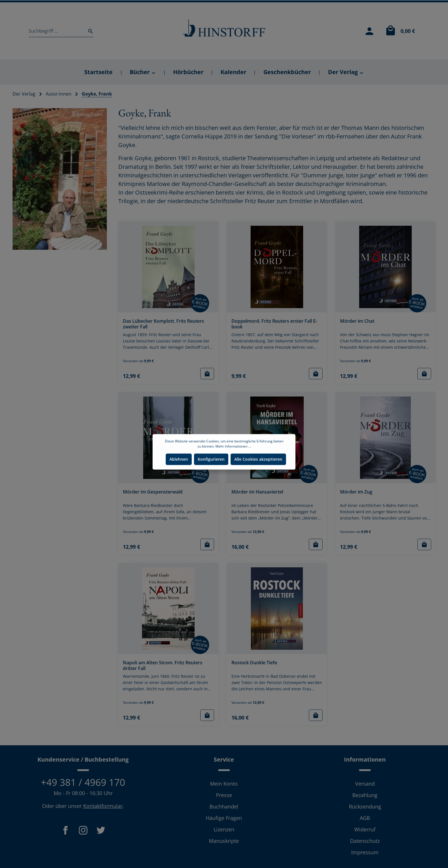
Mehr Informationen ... (233, 463)
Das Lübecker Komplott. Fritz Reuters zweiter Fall (163, 324)
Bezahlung (365, 795)
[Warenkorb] (399, 31)
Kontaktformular (103, 806)
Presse (224, 795)
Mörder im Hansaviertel (257, 492)
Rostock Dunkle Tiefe (254, 663)
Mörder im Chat (357, 321)
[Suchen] (89, 31)
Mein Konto (224, 784)
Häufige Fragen (224, 818)
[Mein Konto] (369, 31)
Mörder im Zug (356, 492)
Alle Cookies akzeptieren (258, 476)
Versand (365, 784)
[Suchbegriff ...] (56, 31)
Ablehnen (179, 476)
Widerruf (365, 829)
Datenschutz (365, 841)
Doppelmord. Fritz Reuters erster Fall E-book (274, 324)
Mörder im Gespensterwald (153, 492)
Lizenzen (224, 829)
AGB (365, 818)
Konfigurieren (211, 476)
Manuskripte (224, 841)
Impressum (365, 852)
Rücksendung (365, 806)
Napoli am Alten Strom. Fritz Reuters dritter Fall (163, 666)
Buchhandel (224, 806)
